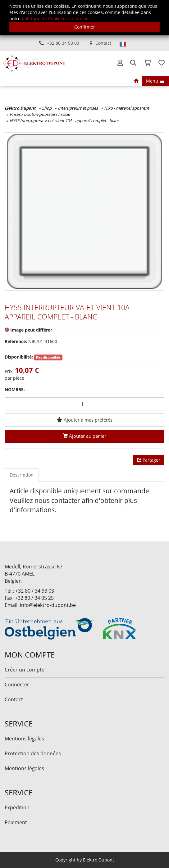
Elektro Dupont (20, 108)
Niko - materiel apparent (127, 108)
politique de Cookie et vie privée (55, 18)
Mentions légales (24, 739)
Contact (103, 43)
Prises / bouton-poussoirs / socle (40, 114)
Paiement (16, 822)
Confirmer (85, 27)
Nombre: (15, 389)
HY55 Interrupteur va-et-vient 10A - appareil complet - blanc (64, 120)
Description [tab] (22, 475)
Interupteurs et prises (78, 108)
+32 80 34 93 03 (63, 43)
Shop (47, 108)
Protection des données (33, 753)
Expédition (17, 807)
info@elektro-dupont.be (48, 605)
